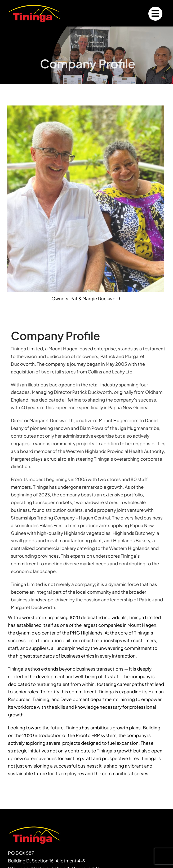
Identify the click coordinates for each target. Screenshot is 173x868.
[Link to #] (155, 14)
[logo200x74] (34, 6)
